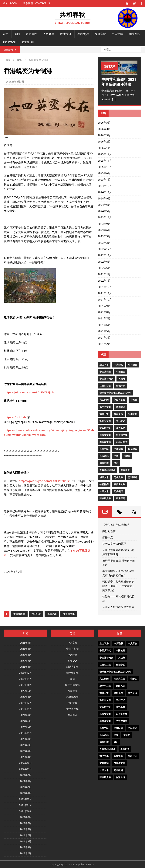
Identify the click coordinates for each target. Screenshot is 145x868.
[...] (114, 99)
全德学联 (121, 386)
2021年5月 (104, 331)
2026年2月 (104, 141)
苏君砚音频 (72, 697)
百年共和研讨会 (107, 470)
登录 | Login (10, 3)
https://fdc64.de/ (16, 417)
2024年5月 (104, 211)
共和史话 (83, 34)
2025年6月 (104, 173)
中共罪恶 (118, 365)
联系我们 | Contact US (36, 3)
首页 (6, 34)
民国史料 (104, 449)
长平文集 (104, 491)
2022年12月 (105, 249)
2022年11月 (105, 255)
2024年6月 (104, 205)
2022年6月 (104, 261)
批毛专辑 (133, 414)
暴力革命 (121, 428)
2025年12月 (105, 154)
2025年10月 (105, 167)
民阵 (116, 456)
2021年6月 (104, 325)
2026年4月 (104, 129)
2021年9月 (104, 306)
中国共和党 (19, 614)
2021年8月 (104, 312)
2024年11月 (105, 192)
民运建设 (133, 449)
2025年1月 (104, 179)
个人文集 (117, 34)
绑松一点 (108, 537)
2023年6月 (104, 230)
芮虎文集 (118, 477)
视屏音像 (100, 34)
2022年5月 (104, 268)
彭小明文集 (105, 407)
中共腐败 (133, 365)
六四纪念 (36, 614)
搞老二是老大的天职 (114, 544)
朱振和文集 (105, 435)
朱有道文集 (122, 435)
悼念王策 (104, 414)
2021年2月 (104, 344)
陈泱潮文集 (105, 498)
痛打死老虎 (109, 531)
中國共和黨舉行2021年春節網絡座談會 (119, 82)
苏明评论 (133, 477)
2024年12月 (105, 186)
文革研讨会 (105, 428)
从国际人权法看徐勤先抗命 (118, 607)
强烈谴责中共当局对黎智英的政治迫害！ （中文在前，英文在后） (119, 586)
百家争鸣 (32, 34)
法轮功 (127, 456)
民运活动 (52, 614)
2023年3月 (104, 242)
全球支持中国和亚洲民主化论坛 (115, 393)
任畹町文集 (105, 386)
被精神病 (104, 484)
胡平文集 (104, 477)
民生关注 (66, 34)
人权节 (122, 379)
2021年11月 (105, 293)
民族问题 (118, 449)
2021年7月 (104, 318)
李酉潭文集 (105, 442)
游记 (116, 463)
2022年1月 (104, 280)
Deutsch (10, 42)
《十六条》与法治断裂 (116, 524)
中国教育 (121, 372)
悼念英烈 (118, 414)
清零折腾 (104, 463)
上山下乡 (104, 365)
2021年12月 (105, 287)
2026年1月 (104, 148)
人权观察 (49, 34)
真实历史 (125, 470)
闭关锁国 (118, 491)
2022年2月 (104, 274)
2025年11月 (105, 160)
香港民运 (121, 498)
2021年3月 (104, 337)
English (28, 42)
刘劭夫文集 (120, 400)
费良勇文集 (69, 614)
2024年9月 (104, 198)
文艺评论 (121, 421)
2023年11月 (105, 217)
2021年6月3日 (16, 81)
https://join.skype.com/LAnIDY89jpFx (29, 392)
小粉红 (134, 400)
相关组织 (135, 34)
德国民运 (121, 407)
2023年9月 (104, 224)
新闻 (17, 34)
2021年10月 (105, 299)
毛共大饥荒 (122, 442)
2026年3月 (104, 135)
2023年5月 (104, 236)
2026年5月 (104, 122)
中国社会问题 (106, 379)
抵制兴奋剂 (105, 421)
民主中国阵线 (72, 685)
